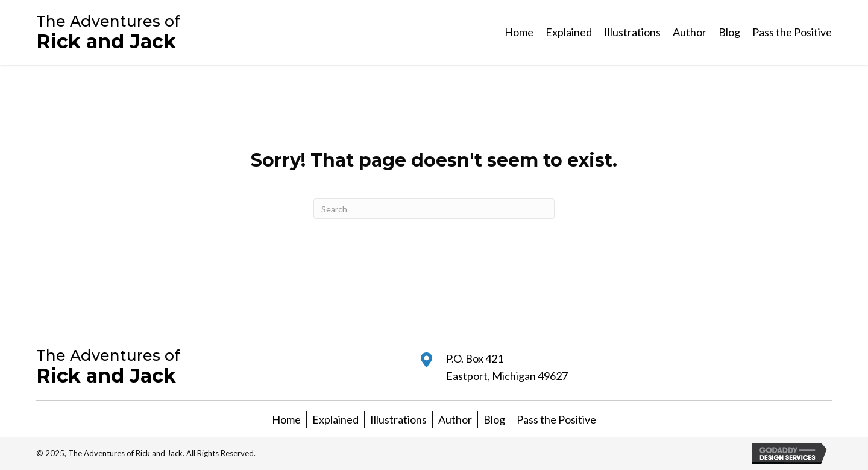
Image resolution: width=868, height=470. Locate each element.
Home (286, 419)
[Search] (434, 209)
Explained (335, 419)
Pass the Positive (556, 419)
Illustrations (398, 419)
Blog (494, 419)
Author (455, 419)
